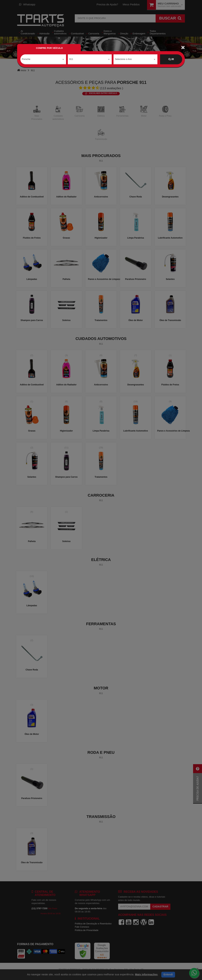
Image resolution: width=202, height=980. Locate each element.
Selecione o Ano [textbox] (123, 59)
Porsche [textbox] (26, 59)
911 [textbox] (71, 59)
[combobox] (43, 59)
